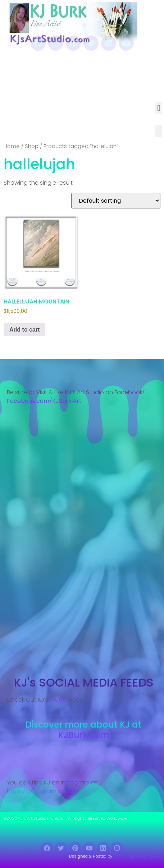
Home (12, 146)
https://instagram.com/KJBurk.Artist (56, 791)
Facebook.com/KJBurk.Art (45, 401)
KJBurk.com (84, 735)
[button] (159, 108)
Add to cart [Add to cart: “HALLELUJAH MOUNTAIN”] (24, 330)
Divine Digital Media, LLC (137, 856)
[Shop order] (116, 201)
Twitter (59, 700)
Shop (32, 146)
